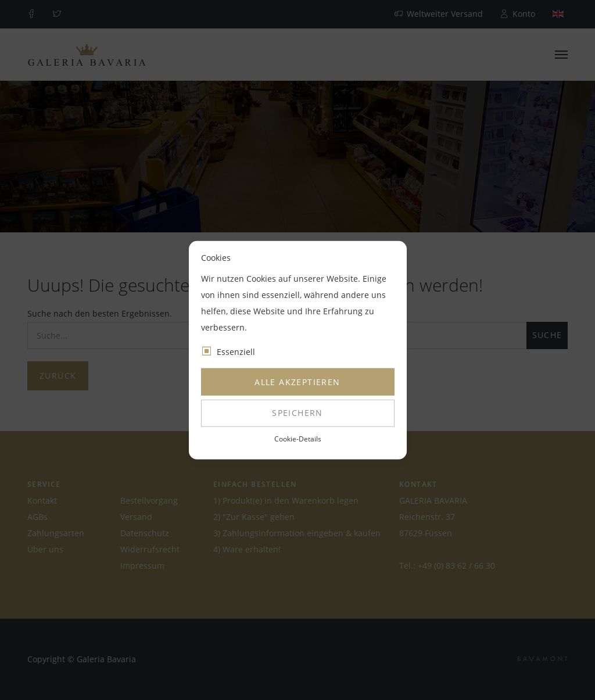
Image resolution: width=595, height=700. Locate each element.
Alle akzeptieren (297, 382)
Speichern (297, 413)
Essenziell (236, 352)
